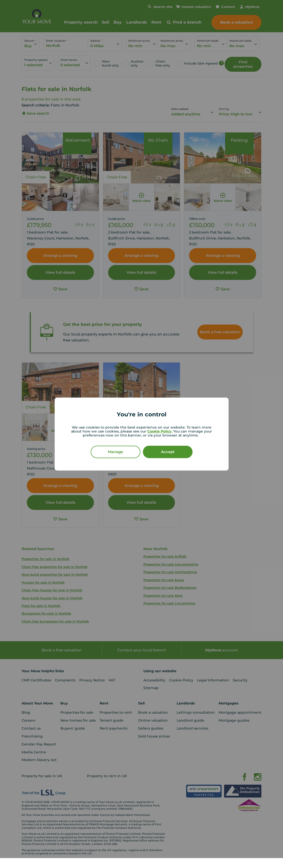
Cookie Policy (159, 431)
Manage (115, 452)
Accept (168, 452)
